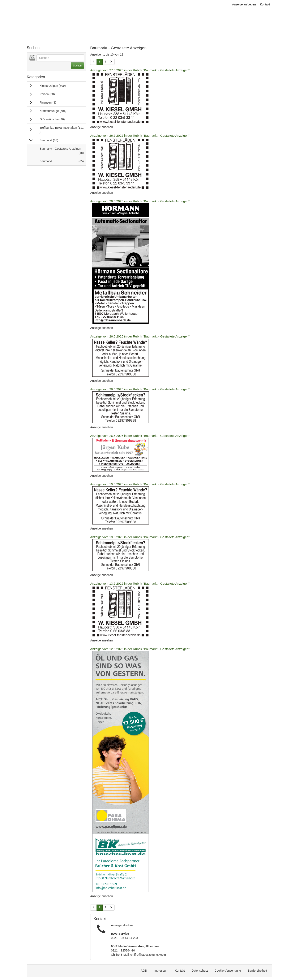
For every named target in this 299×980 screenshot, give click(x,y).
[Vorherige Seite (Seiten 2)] (93, 908)
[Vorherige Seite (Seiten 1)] (93, 62)
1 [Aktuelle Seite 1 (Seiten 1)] (100, 61)
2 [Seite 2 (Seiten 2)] (105, 907)
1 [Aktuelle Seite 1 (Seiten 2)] (100, 907)
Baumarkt (54, 140)
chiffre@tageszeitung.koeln (148, 955)
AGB (144, 971)
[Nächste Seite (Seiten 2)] (111, 908)
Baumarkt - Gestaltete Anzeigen (63, 152)
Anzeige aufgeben (244, 4)
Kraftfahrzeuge (59, 111)
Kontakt (265, 4)
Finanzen (53, 102)
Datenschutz (200, 971)
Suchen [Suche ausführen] (77, 66)
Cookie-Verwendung (228, 971)
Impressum (161, 971)
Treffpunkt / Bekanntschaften (62, 130)
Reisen (53, 94)
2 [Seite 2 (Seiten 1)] (105, 62)
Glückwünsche (58, 119)
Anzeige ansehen (102, 127)
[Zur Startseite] (56, 17)
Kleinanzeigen (58, 86)
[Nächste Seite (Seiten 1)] (111, 62)
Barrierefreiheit (257, 971)
